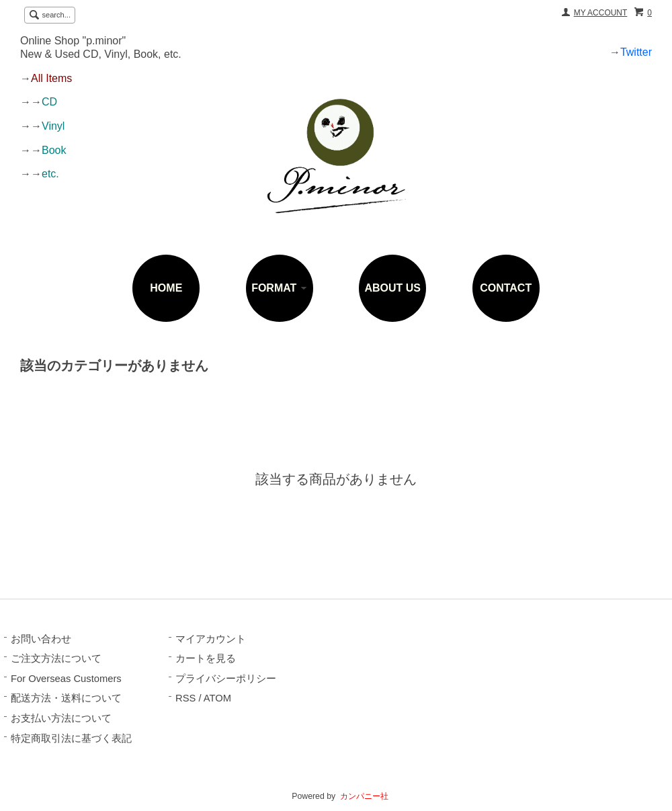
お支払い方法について (61, 718)
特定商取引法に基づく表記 (71, 738)
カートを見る (206, 658)
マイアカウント (211, 639)
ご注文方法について (56, 658)
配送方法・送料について (66, 698)
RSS (185, 698)
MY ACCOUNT (601, 13)
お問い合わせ (41, 639)
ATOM (217, 698)
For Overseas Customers (66, 679)
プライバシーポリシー (226, 679)
